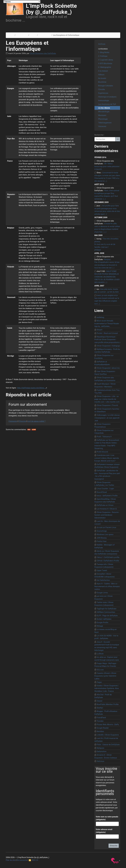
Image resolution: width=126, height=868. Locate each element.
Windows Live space (105, 534)
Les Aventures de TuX (107, 104)
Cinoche (102, 89)
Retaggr (100, 626)
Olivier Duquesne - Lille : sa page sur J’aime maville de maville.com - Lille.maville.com (107, 399)
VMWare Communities (106, 612)
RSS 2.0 (34, 860)
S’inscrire (22, 421)
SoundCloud (102, 492)
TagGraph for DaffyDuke (107, 609)
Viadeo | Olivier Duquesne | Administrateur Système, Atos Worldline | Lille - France (107, 688)
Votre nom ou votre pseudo (107, 818)
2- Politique (103, 56)
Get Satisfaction (103, 580)
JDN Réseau (102, 538)
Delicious (100, 761)
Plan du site (11, 860)
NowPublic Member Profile (108, 704)
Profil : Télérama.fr (104, 437)
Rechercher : (99, 135)
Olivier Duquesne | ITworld (107, 405)
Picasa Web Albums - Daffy (108, 724)
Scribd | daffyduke (104, 619)
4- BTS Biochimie (105, 64)
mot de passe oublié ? (37, 421)
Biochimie (102, 82)
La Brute (100, 654)
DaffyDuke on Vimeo (105, 505)
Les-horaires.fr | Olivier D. (107, 509)
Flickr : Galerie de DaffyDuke (108, 745)
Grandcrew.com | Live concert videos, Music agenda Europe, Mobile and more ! (107, 458)
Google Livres (102, 593)
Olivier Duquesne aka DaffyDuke (43, 53)
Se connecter (22, 860)
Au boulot (102, 78)
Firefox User (102, 541)
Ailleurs (33, 35)
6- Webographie (105, 67)
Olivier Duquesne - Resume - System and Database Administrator (107, 515)
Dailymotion (102, 751)
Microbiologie (104, 112)
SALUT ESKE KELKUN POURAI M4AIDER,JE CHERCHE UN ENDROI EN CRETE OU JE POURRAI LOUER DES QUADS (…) (107, 277)
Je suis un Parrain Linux (106, 527)
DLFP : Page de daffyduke (107, 616)
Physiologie (103, 119)
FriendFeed (101, 718)
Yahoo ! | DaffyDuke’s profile (108, 557)
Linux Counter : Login (105, 489)
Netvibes (100, 731)
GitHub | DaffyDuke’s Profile (108, 561)
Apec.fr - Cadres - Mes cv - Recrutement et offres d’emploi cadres (107, 586)
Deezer (100, 701)
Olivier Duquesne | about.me (108, 368)
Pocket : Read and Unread (107, 333)
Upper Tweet (102, 570)
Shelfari (100, 708)
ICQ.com (100, 670)
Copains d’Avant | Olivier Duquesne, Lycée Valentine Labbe (105, 676)
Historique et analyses (107, 97)
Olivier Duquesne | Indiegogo (108, 346)
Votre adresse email (104, 831)
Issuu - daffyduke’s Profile (107, 496)
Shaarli (100, 330)
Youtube (100, 721)
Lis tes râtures (45, 35)
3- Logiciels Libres (106, 60)
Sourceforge (102, 531)
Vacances (102, 126)
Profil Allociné (102, 452)
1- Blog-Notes (22, 35)
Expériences (103, 93)
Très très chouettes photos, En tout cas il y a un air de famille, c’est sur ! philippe (106, 244)
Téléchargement (105, 123)
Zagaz (99, 682)
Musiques (102, 115)
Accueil (11, 35)
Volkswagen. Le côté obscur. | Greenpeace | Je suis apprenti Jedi (107, 418)
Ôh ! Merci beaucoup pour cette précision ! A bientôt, (107, 166)
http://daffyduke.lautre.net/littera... (31, 388)
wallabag (100, 317)
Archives (102, 44)
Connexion (13, 421)
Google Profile (102, 622)
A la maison (103, 71)
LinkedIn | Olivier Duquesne (108, 735)
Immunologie (104, 101)
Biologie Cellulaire (106, 86)
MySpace (101, 748)
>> (118, 139)
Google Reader (103, 728)
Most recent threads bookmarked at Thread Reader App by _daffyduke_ (107, 324)
